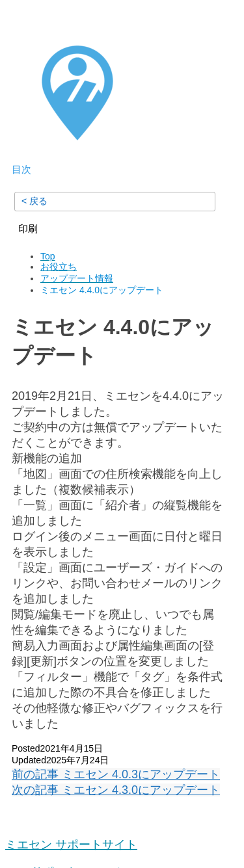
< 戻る (34, 201)
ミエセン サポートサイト (71, 845)
